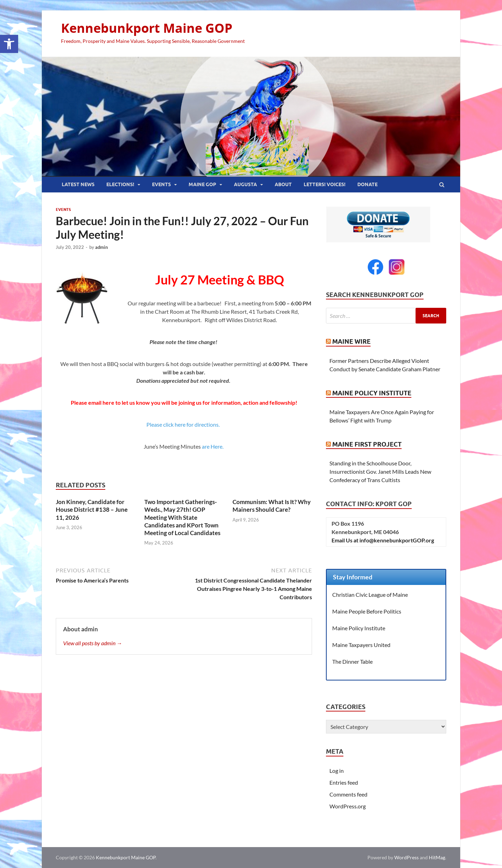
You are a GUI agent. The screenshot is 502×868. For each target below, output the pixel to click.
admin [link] (101, 247)
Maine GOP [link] (202, 184)
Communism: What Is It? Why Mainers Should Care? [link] (272, 506)
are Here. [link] (213, 446)
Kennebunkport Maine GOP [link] (147, 28)
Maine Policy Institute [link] (372, 393)
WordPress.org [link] (348, 806)
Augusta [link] (245, 184)
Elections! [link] (120, 184)
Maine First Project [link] (367, 444)
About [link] (283, 184)
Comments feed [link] (348, 794)
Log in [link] (337, 771)
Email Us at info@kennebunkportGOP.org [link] (383, 540)
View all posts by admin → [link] (93, 643)
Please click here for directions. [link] (184, 424)
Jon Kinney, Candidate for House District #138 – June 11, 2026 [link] (92, 509)
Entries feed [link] (344, 782)
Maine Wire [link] (351, 341)
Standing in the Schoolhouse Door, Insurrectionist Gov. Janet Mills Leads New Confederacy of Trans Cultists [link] (380, 471)
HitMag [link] (437, 857)
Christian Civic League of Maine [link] (370, 595)
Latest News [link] (78, 184)
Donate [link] (367, 184)
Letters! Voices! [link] (325, 184)
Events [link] (161, 184)
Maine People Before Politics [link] (367, 611)
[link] (9, 44)
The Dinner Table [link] (352, 661)
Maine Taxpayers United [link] (361, 645)
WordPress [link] (406, 857)
